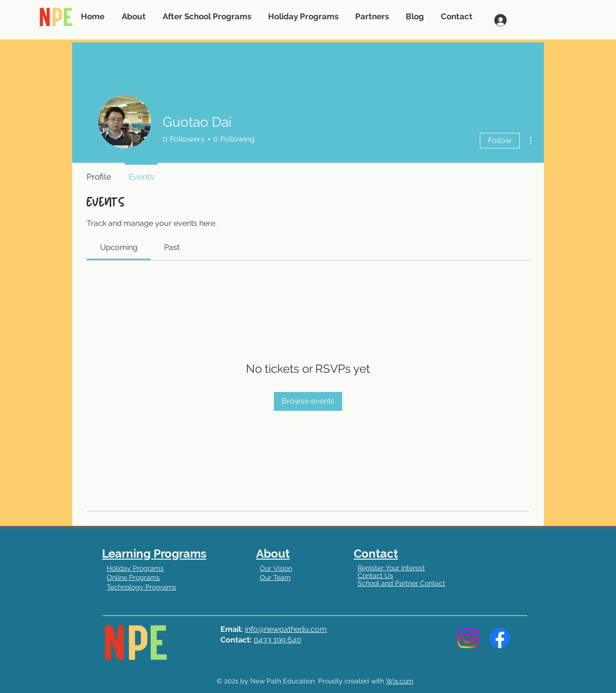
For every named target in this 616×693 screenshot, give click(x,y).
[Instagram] (468, 638)
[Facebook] (500, 638)
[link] (119, 247)
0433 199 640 (277, 640)
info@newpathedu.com (286, 629)
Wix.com (400, 681)
